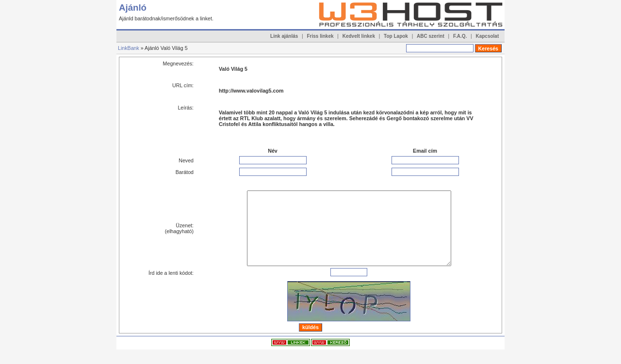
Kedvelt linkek (359, 36)
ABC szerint (431, 36)
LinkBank (129, 48)
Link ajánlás (284, 36)
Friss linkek (320, 36)
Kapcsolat (487, 36)
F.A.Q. (460, 36)
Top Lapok (396, 36)
